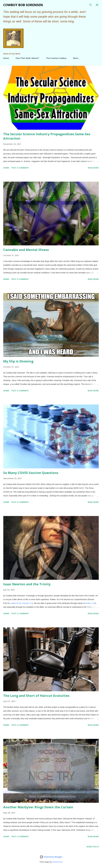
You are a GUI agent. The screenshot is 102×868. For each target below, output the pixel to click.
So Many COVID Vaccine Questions (31, 473)
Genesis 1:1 (27, 603)
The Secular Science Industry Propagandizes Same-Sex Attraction (47, 136)
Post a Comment (20, 168)
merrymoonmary (57, 862)
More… (76, 58)
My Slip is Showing (18, 361)
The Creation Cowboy (56, 58)
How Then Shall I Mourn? (27, 58)
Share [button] (6, 168)
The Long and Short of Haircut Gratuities (36, 696)
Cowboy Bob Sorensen (23, 5)
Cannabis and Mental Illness (26, 250)
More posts (93, 847)
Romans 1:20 (90, 603)
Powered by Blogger (51, 857)
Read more (93, 168)
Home (6, 58)
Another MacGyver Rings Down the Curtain (38, 807)
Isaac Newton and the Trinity (27, 584)
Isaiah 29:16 (16, 603)
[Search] (91, 5)
